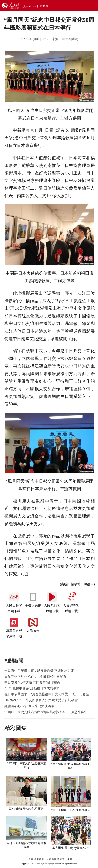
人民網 (27, 6)
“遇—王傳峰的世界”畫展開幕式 (71, 810)
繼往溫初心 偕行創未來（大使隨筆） (31, 706)
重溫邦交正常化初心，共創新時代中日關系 (35, 677)
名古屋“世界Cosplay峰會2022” (71, 848)
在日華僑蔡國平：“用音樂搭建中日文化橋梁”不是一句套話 (47, 694)
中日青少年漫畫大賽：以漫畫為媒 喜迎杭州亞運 (39, 671)
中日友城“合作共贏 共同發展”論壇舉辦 (32, 683)
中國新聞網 (70, 39)
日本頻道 (43, 6)
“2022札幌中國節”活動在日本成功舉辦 (32, 688)
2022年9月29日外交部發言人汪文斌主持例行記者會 (41, 700)
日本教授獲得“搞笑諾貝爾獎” (27, 809)
